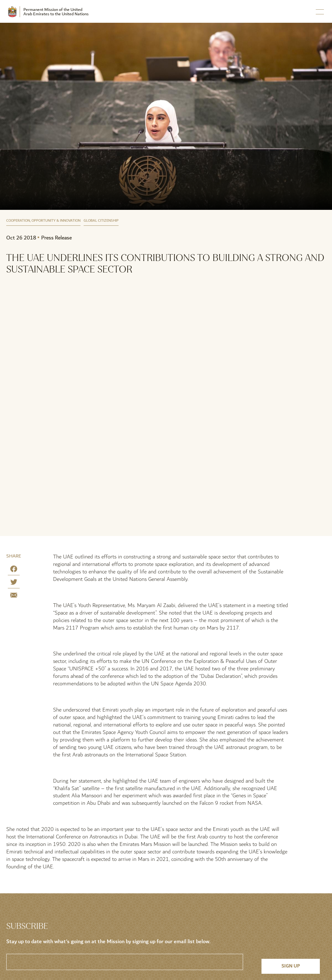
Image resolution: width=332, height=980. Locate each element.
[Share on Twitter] (14, 583)
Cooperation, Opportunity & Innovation (43, 221)
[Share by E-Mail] (14, 596)
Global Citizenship (101, 221)
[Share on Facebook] (14, 570)
